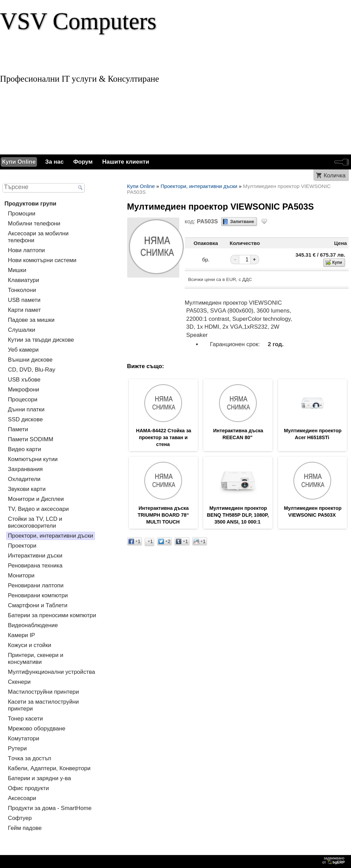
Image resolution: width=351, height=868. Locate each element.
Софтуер (20, 818)
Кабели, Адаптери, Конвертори (49, 768)
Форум (83, 162)
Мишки (17, 270)
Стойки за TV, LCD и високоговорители (35, 522)
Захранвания (25, 469)
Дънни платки (26, 409)
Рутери (17, 748)
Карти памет (24, 310)
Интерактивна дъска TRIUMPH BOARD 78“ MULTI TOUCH (164, 515)
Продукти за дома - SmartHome (50, 808)
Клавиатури (23, 280)
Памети (18, 429)
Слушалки (22, 330)
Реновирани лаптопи (36, 585)
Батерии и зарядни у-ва (39, 778)
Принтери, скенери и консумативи (36, 659)
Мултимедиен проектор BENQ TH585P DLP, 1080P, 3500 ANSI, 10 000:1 (238, 515)
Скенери (19, 682)
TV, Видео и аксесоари (38, 509)
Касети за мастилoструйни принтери (43, 705)
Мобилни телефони (34, 224)
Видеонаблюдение (33, 625)
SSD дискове (25, 419)
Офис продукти (28, 788)
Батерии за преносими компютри (52, 615)
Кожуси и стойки (29, 645)
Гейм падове (25, 828)
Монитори (21, 576)
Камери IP (21, 635)
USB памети (24, 300)
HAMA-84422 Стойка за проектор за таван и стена (164, 437)
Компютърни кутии (33, 459)
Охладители (24, 479)
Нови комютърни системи (42, 260)
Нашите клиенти (126, 162)
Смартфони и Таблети (38, 605)
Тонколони (22, 290)
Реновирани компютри (38, 595)
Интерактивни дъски (35, 556)
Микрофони (23, 390)
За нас (55, 162)
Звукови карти (27, 489)
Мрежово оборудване (37, 729)
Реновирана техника (35, 566)
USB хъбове (24, 380)
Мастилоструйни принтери (43, 692)
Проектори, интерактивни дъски (51, 536)
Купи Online (19, 162)
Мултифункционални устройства (51, 672)
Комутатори (23, 738)
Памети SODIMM (31, 439)
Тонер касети (25, 719)
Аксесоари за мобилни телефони (38, 237)
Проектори (22, 546)
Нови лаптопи (26, 250)
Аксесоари (22, 798)
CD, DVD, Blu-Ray (32, 370)
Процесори (23, 400)
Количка (335, 175)
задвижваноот (334, 860)
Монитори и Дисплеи (36, 499)
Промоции (22, 214)
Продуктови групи (30, 204)
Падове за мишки (31, 320)
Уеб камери (23, 350)
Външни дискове (30, 360)
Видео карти (25, 449)
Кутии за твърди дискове (41, 340)
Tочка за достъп (29, 758)
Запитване (242, 221)
